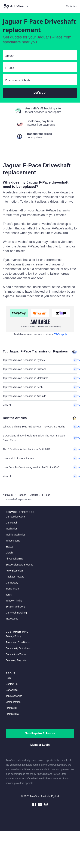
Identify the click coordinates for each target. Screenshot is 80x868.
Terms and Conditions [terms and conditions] (18, 642)
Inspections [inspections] (12, 619)
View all (40, 405)
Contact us (71, 6)
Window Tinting (14, 601)
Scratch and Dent (15, 607)
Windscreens (13, 541)
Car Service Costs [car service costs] (16, 517)
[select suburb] (40, 80)
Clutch (9, 553)
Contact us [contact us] (12, 684)
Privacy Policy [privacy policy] (13, 636)
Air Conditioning (14, 559)
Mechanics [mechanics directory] (12, 529)
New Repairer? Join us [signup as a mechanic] (40, 733)
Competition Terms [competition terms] (16, 654)
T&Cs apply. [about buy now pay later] (61, 334)
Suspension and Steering (19, 565)
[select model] (38, 68)
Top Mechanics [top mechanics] (14, 696)
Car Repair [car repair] (12, 523)
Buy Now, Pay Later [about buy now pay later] (16, 660)
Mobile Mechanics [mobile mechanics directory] (16, 535)
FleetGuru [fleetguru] (11, 708)
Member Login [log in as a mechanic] (40, 745)
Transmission (13, 589)
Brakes (10, 547)
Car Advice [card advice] (12, 690)
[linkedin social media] (40, 804)
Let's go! (40, 93)
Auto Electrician (14, 571)
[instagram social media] (46, 804)
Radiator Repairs (15, 577)
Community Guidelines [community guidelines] (18, 648)
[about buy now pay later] (40, 319)
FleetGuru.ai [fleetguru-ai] (12, 714)
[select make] (38, 56)
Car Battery (12, 583)
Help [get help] (8, 678)
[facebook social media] (34, 804)
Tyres (9, 595)
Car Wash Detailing (16, 613)
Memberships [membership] (13, 702)
